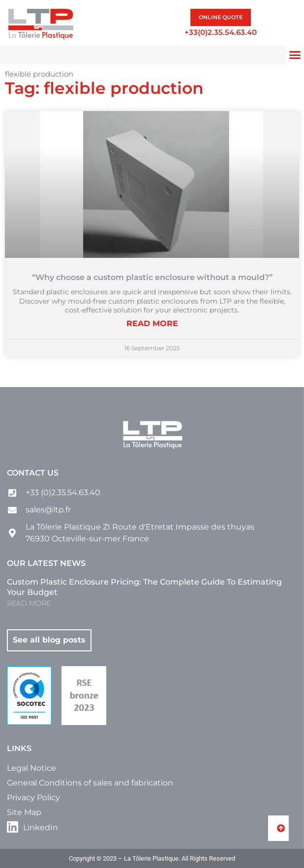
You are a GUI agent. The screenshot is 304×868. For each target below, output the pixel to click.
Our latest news (46, 563)
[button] (295, 55)
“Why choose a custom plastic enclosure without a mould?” (152, 277)
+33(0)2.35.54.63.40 (221, 32)
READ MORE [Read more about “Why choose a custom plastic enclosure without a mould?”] (152, 323)
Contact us (33, 473)
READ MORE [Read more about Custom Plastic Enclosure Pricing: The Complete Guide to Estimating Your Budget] (29, 603)
